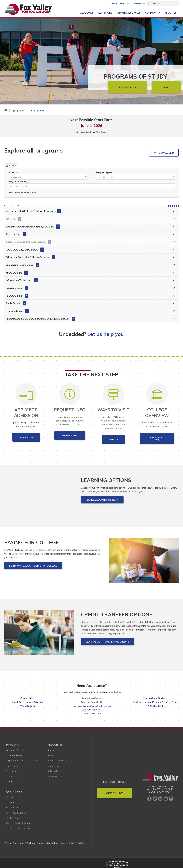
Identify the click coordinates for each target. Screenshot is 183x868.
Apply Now (26, 437)
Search (150, 3)
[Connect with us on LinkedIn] (166, 799)
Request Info (128, 87)
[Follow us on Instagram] (171, 799)
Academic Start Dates (96, 132)
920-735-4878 (155, 706)
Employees (125, 3)
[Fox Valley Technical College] (28, 9)
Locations (13, 172)
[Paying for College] (144, 563)
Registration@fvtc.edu (31, 702)
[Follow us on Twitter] (155, 799)
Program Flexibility (18, 181)
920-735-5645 (28, 706)
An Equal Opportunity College (43, 843)
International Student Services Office (159, 702)
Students (112, 3)
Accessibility (68, 843)
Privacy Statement (15, 843)
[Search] (163, 3)
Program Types (104, 172)
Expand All (173, 205)
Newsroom (139, 3)
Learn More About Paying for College (33, 566)
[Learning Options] (39, 496)
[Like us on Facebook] (149, 799)
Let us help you (106, 334)
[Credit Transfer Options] (39, 635)
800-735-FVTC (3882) (160, 792)
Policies (81, 843)
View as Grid (164, 153)
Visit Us (113, 439)
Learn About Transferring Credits (108, 642)
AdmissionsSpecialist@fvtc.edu (95, 706)
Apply (166, 87)
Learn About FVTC (157, 438)
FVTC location (100, 692)
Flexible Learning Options (102, 500)
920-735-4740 (94, 710)
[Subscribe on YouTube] (160, 799)
